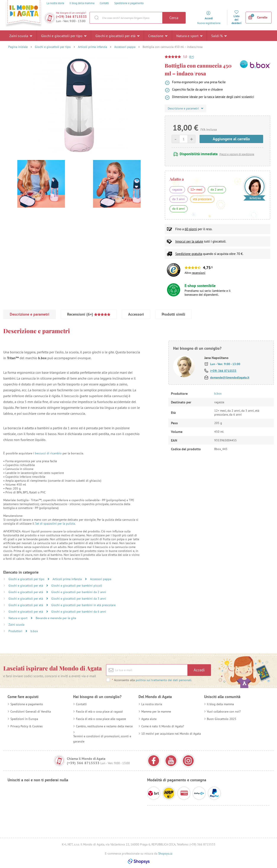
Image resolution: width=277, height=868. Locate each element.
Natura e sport (189, 36)
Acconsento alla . (152, 680)
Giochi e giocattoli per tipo (64, 36)
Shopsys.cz (165, 853)
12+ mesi (196, 189)
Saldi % (219, 36)
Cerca (174, 18)
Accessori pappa (125, 47)
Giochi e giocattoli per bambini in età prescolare (83, 605)
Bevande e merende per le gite (56, 618)
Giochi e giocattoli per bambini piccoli (77, 586)
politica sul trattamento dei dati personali (163, 680)
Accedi (199, 670)
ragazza (177, 189)
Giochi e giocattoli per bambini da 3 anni (79, 599)
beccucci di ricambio (48, 453)
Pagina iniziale (18, 47)
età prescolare (202, 199)
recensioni (199, 273)
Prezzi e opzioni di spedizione (237, 154)
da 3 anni (179, 199)
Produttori (16, 631)
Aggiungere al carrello (231, 139)
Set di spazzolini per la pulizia (55, 524)
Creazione (158, 36)
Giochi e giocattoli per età (118, 36)
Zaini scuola (21, 36)
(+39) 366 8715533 (72, 17)
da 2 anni (217, 189)
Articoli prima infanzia (93, 47)
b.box (34, 631)
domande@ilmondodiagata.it (230, 377)
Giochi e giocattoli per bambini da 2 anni (79, 592)
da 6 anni (179, 209)
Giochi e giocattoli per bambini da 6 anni (79, 612)
